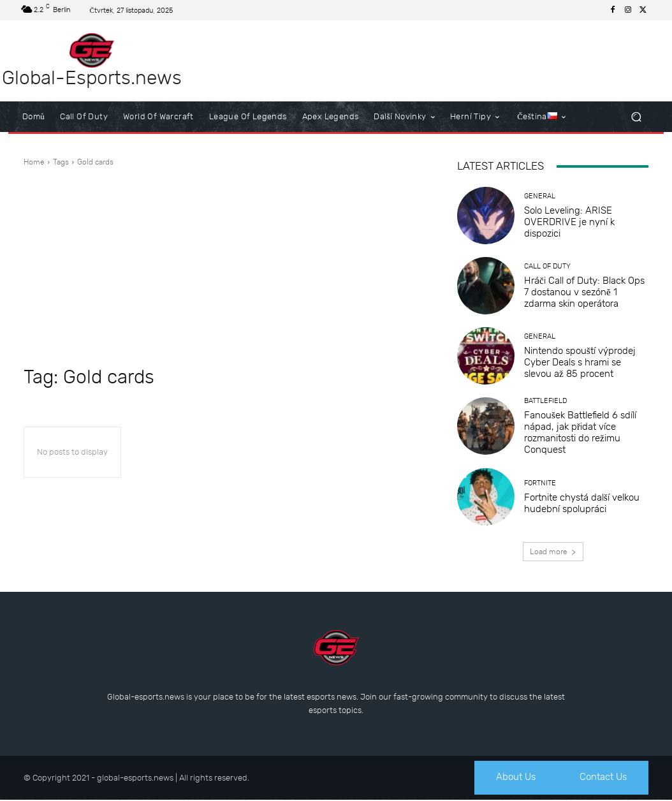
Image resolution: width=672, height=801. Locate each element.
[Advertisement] (228, 267)
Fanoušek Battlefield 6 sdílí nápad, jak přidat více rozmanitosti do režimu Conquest (580, 432)
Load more (553, 552)
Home (34, 162)
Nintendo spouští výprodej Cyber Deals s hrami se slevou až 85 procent (580, 362)
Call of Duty (547, 266)
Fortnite (540, 483)
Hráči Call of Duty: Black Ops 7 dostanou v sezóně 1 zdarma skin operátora (584, 292)
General (540, 196)
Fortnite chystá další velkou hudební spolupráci (582, 503)
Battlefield (545, 401)
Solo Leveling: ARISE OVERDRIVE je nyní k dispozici (569, 222)
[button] (636, 117)
